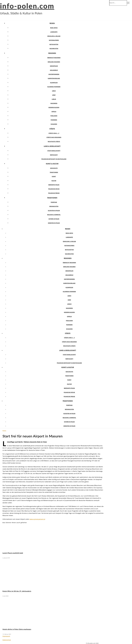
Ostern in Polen (54, 219)
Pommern (54, 120)
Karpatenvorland (54, 78)
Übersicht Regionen (54, 58)
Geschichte (54, 168)
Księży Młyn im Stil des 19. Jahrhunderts (17, 591)
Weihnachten (54, 206)
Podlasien (54, 116)
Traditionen (54, 172)
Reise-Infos (54, 28)
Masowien (54, 103)
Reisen (52, 23)
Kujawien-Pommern (54, 87)
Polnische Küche (54, 189)
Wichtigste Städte (54, 142)
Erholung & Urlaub (54, 36)
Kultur (54, 181)
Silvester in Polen (54, 211)
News (4, 431)
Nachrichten (54, 49)
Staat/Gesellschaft (54, 151)
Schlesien (54, 124)
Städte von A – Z (54, 133)
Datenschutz (7, 640)
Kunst (54, 176)
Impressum (6, 636)
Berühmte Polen (54, 185)
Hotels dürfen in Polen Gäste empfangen (17, 629)
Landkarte (54, 32)
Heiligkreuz (54, 70)
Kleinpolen (54, 83)
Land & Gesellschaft (52, 146)
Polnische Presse (54, 193)
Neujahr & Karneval (54, 215)
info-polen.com (27, 6)
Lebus (54, 91)
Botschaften (54, 44)
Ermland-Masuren (54, 62)
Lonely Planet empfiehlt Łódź (13, 553)
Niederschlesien (54, 107)
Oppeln (54, 112)
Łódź (54, 95)
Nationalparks (54, 40)
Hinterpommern (54, 74)
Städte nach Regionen (54, 137)
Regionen (52, 53)
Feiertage (54, 202)
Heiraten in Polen (54, 223)
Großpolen (54, 66)
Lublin (54, 99)
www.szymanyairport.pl (37, 519)
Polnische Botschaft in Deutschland (54, 159)
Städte (52, 129)
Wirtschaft (54, 155)
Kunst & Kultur (52, 164)
